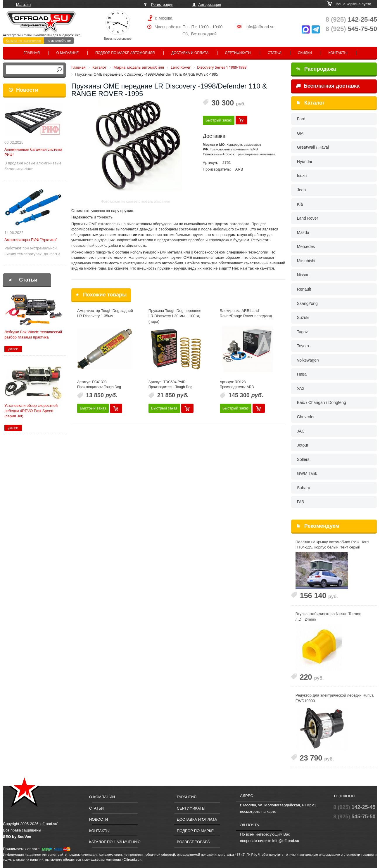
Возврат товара (193, 842)
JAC (301, 431)
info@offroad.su (260, 27)
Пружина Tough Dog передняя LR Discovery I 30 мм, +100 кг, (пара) (175, 316)
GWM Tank (307, 473)
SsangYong (307, 303)
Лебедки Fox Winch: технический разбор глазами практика (33, 335)
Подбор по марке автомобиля (125, 53)
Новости (27, 90)
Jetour (303, 445)
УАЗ (301, 388)
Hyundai (304, 162)
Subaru (304, 488)
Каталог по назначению (23, 41)
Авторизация (210, 5)
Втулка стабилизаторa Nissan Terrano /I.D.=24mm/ (328, 617)
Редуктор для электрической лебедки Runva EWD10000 (335, 698)
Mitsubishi (306, 261)
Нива (302, 374)
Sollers (303, 459)
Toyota (303, 346)
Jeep (301, 190)
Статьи (274, 53)
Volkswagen (308, 360)
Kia (300, 204)
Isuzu (302, 176)
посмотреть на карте (258, 811)
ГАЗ (300, 502)
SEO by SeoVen (17, 837)
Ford (301, 119)
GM (300, 133)
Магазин (23, 5)
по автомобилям (59, 41)
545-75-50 (351, 29)
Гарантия (187, 797)
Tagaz (302, 332)
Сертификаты (238, 53)
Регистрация (162, 5)
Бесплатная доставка (328, 86)
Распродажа (316, 69)
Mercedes (306, 246)
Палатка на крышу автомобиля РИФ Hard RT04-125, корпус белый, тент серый (332, 545)
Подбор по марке (195, 831)
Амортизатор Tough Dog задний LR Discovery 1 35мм (105, 313)
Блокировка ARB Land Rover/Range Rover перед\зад (246, 313)
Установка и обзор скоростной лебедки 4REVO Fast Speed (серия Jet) (31, 411)
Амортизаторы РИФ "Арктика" (31, 240)
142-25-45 (351, 19)
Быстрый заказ (219, 120)
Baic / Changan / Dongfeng (322, 402)
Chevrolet (306, 417)
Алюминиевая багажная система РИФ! (33, 152)
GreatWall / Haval (313, 147)
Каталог (315, 103)
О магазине (68, 53)
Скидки (305, 53)
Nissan (303, 275)
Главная (32, 53)
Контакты (338, 53)
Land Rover (308, 218)
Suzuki (303, 317)
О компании (102, 797)
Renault (304, 289)
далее (13, 349)
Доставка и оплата (190, 53)
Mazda (303, 232)
